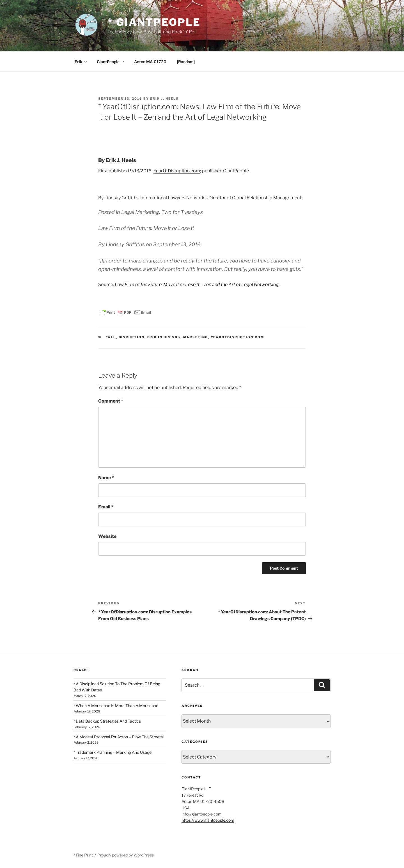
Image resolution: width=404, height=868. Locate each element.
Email (106, 507)
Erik (81, 62)
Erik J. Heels (164, 99)
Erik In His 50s (164, 337)
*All (111, 337)
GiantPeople (111, 62)
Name (106, 478)
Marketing (196, 337)
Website (107, 536)
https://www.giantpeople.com (208, 820)
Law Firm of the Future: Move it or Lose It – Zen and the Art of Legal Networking (197, 285)
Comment (111, 401)
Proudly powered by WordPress (126, 855)
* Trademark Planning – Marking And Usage (113, 752)
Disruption (132, 337)
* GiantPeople (154, 22)
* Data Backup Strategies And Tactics (107, 721)
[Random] (186, 62)
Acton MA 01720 (150, 62)
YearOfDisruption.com (177, 171)
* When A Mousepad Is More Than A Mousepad (116, 706)
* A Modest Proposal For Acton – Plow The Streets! (119, 737)
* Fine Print (83, 855)
